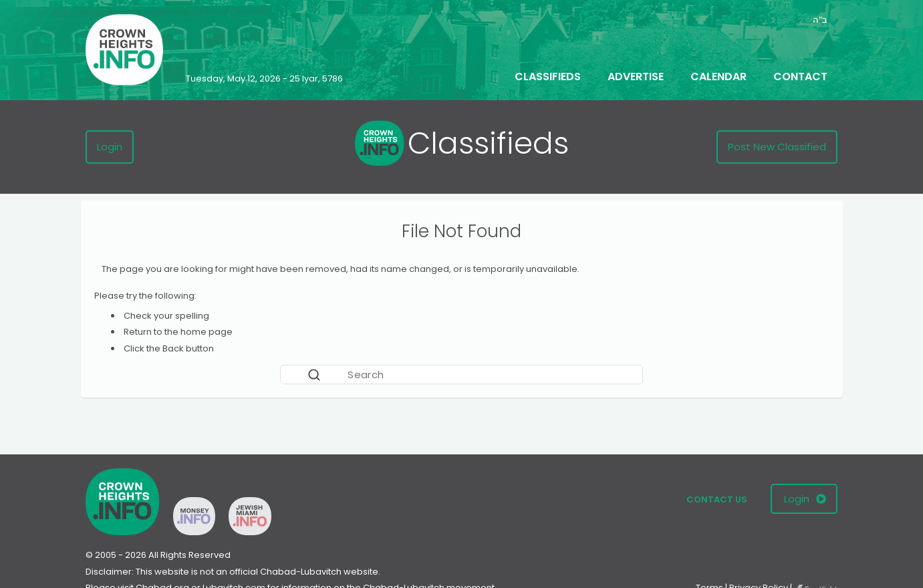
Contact (800, 77)
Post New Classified (777, 147)
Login (110, 147)
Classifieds (548, 77)
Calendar (718, 77)
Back (173, 348)
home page (207, 332)
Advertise (636, 77)
